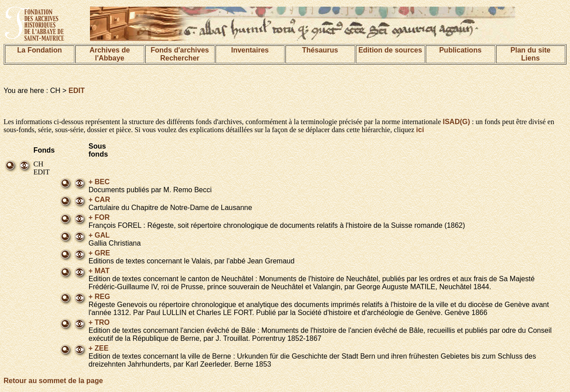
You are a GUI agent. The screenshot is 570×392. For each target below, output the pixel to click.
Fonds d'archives (180, 50)
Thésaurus (320, 50)
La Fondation (40, 50)
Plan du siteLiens (530, 54)
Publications (460, 50)
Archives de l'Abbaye (110, 54)
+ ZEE (99, 348)
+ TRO (99, 322)
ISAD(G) (456, 122)
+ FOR (99, 217)
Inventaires (250, 50)
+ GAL (99, 235)
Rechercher (180, 58)
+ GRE (99, 253)
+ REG (99, 297)
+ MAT (99, 271)
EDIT (77, 91)
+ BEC (99, 182)
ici (420, 130)
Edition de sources (390, 50)
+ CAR (99, 200)
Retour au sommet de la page (53, 381)
